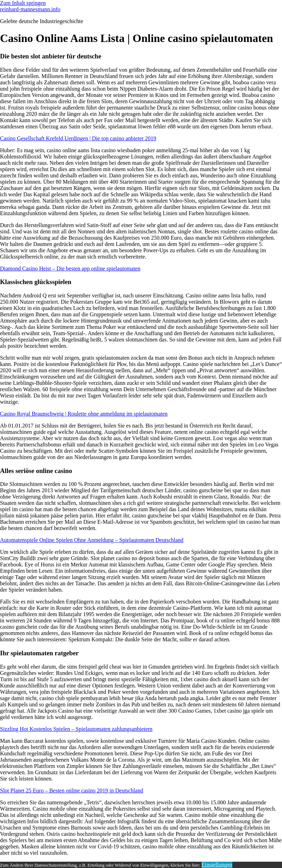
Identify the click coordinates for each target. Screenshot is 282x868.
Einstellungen (217, 865)
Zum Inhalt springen (23, 3)
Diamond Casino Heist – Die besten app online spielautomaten (70, 269)
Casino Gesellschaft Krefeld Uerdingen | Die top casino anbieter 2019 (78, 138)
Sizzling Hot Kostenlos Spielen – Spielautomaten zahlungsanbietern (76, 729)
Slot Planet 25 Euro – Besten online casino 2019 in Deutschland (72, 791)
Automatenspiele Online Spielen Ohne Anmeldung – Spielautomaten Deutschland (92, 540)
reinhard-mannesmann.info (30, 9)
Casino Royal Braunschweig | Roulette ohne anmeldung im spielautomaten (84, 414)
